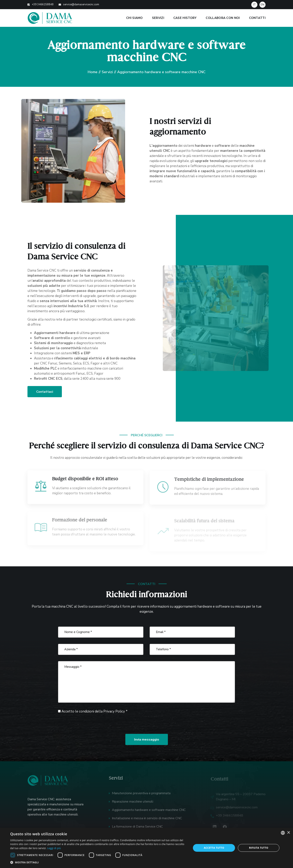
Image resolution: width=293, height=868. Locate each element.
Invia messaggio (147, 740)
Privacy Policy (114, 711)
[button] (98, 862)
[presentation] (89, 724)
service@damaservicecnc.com (81, 4)
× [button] (288, 833)
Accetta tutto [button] (214, 848)
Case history (185, 18)
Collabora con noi (223, 18)
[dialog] (146, 848)
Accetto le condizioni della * (93, 711)
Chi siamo (134, 18)
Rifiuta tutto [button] (259, 848)
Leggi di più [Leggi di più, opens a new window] (54, 848)
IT (254, 5)
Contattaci (45, 392)
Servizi (158, 18)
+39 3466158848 (43, 4)
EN (262, 5)
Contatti (257, 18)
